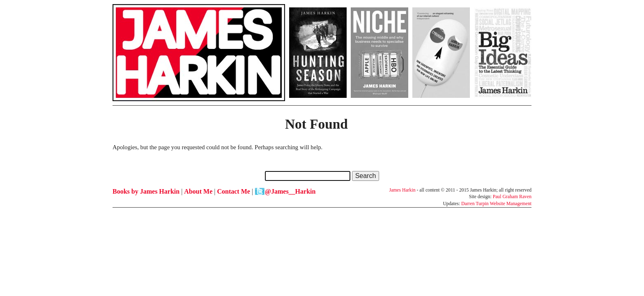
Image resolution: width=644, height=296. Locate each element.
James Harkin (402, 190)
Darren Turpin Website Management (496, 204)
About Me (198, 191)
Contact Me (233, 191)
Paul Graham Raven (512, 197)
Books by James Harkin (146, 191)
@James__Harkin (290, 191)
